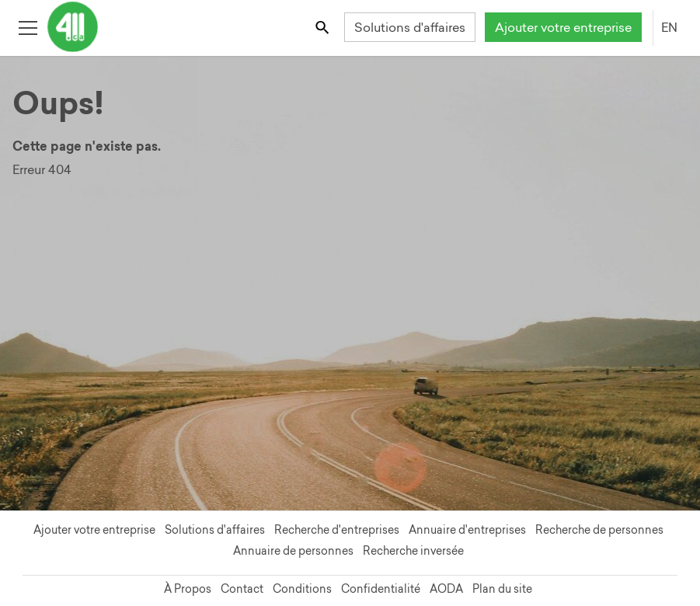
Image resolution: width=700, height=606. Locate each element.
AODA (446, 589)
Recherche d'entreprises (337, 530)
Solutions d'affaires (410, 27)
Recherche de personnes (599, 530)
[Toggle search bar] (324, 27)
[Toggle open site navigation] (28, 27)
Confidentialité (381, 589)
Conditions (302, 589)
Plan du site (502, 589)
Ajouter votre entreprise (563, 27)
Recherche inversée (413, 551)
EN (669, 27)
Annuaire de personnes (293, 551)
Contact (242, 589)
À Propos (188, 589)
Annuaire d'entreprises (467, 530)
